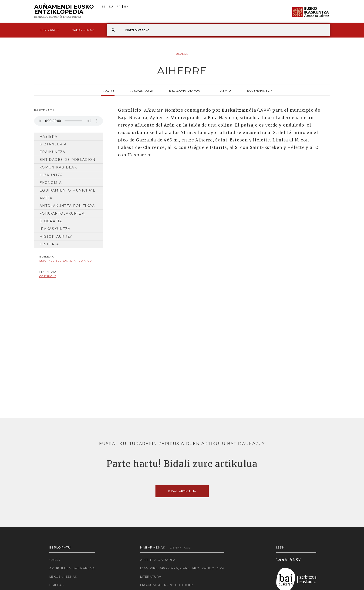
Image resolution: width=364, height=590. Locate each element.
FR (119, 7)
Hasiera (49, 137)
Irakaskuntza (55, 229)
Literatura (151, 576)
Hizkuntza (51, 175)
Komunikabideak (58, 167)
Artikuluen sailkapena (72, 568)
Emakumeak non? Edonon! (167, 585)
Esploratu (50, 30)
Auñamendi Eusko (64, 11)
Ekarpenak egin (260, 90)
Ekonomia (51, 183)
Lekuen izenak (63, 576)
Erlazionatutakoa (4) (187, 90)
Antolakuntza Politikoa (67, 206)
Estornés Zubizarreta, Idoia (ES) (66, 261)
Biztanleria (53, 144)
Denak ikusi (181, 547)
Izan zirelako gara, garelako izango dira (182, 568)
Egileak (57, 585)
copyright (48, 276)
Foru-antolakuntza (62, 213)
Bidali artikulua (182, 491)
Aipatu (226, 90)
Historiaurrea (56, 237)
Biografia (51, 221)
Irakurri (108, 90)
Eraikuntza (52, 152)
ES (103, 7)
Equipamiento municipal (67, 190)
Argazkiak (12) (142, 90)
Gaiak (55, 560)
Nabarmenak (83, 30)
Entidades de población (67, 160)
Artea (46, 198)
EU (111, 7)
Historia (49, 244)
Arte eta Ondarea (158, 560)
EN (126, 7)
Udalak (182, 54)
